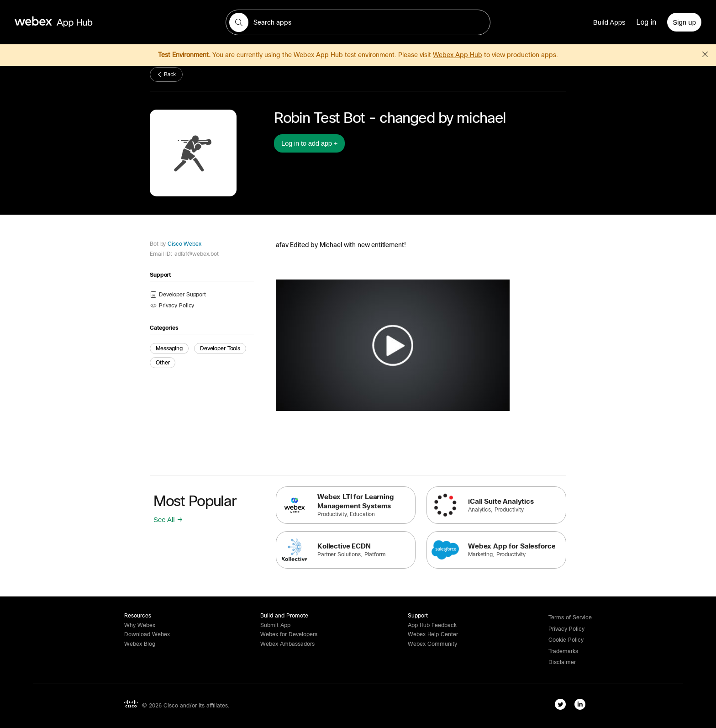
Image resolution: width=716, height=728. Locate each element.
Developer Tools (220, 348)
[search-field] (358, 22)
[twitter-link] (562, 706)
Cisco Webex (184, 244)
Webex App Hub (458, 55)
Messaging (169, 348)
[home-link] (71, 22)
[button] (239, 22)
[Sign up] (684, 22)
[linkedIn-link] (582, 706)
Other (163, 363)
